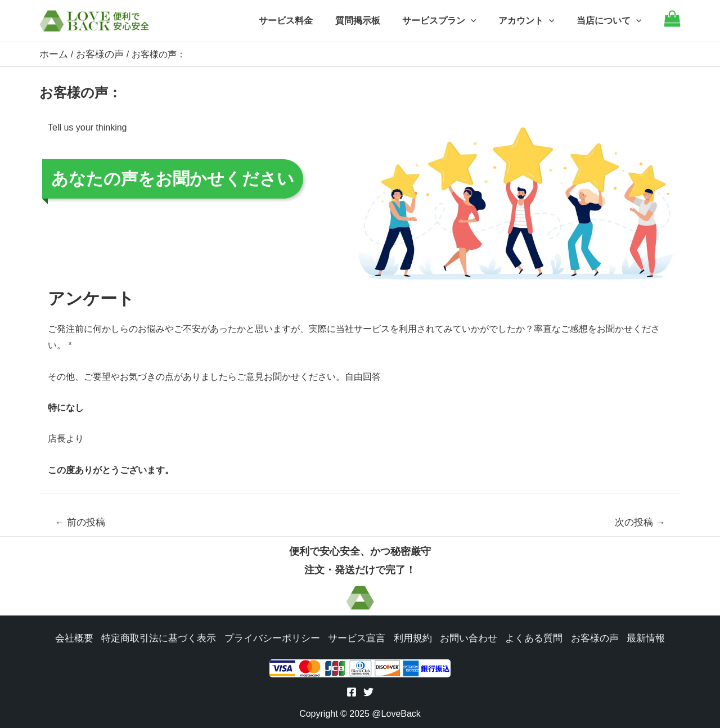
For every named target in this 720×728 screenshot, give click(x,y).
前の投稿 (80, 522)
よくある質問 (526, 637)
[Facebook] (352, 693)
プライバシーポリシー (274, 637)
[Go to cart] (672, 24)
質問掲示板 (372, 21)
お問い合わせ (463, 637)
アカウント (533, 21)
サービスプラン (449, 21)
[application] (481, 21)
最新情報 (634, 637)
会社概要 (85, 637)
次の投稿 (640, 522)
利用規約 (409, 637)
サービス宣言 (355, 637)
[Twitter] (368, 693)
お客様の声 (585, 637)
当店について (611, 21)
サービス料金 (304, 21)
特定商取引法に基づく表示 (166, 637)
